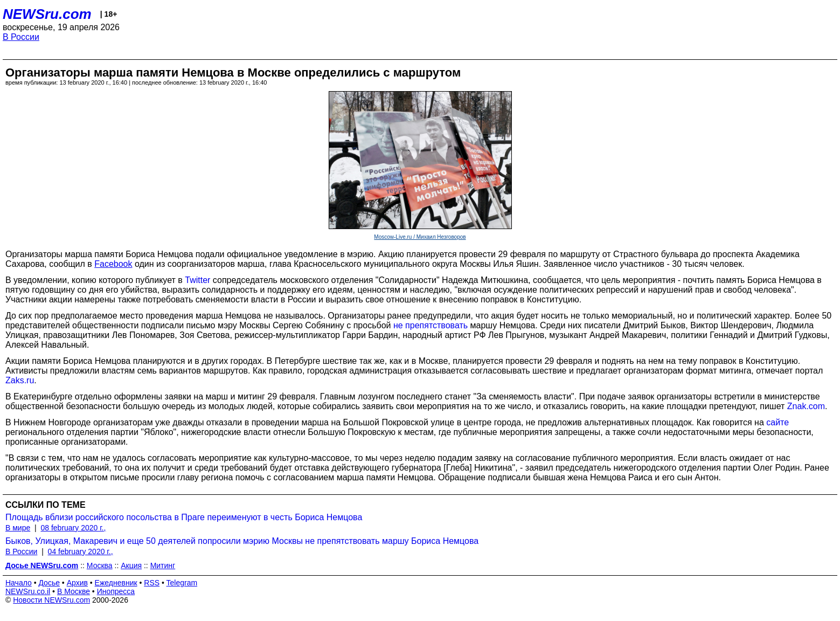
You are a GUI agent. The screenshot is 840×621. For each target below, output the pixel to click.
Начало (19, 583)
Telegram (182, 583)
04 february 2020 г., (81, 551)
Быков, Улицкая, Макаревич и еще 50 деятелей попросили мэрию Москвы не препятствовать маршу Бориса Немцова (242, 541)
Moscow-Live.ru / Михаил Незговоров (420, 237)
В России (21, 37)
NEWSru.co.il (28, 591)
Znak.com (806, 406)
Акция (131, 565)
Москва (100, 565)
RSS (152, 583)
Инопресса (116, 591)
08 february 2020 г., (73, 528)
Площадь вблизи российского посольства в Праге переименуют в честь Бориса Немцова (184, 517)
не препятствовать (431, 325)
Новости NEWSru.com (51, 600)
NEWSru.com (47, 14)
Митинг (163, 565)
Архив (77, 583)
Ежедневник (116, 583)
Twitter (197, 280)
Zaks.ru (20, 380)
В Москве (74, 591)
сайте (777, 422)
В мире (18, 528)
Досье (49, 583)
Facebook (113, 264)
